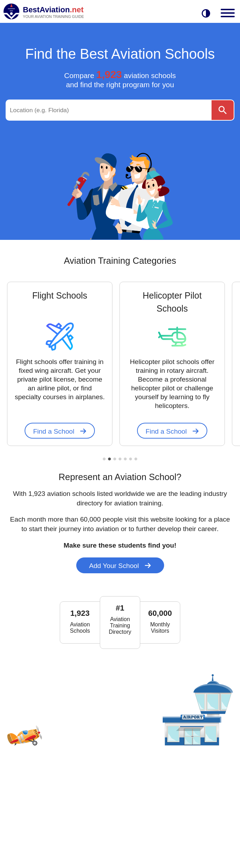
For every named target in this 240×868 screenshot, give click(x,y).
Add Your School (120, 566)
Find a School (60, 431)
